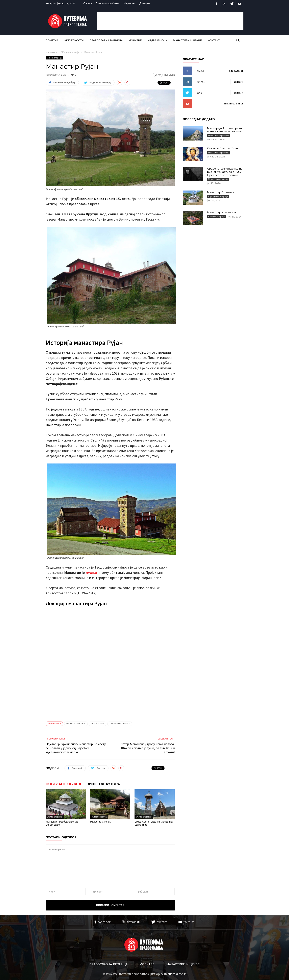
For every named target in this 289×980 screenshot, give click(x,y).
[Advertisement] (170, 21)
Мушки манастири (76, 724)
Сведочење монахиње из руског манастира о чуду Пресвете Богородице (225, 172)
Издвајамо (157, 40)
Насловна (51, 52)
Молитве (135, 40)
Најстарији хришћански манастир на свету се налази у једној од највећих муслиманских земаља (76, 748)
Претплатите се (234, 104)
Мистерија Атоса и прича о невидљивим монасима (224, 130)
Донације (144, 3)
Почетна (52, 40)
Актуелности (74, 40)
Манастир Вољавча (221, 192)
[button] (238, 40)
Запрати (239, 82)
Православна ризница (106, 40)
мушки (91, 572)
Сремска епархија (217, 217)
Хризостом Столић (120, 724)
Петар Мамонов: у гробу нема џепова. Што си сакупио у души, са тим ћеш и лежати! (148, 748)
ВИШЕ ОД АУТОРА (103, 784)
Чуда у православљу (218, 179)
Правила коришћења (108, 3)
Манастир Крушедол (221, 212)
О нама (88, 3)
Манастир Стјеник (100, 822)
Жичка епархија (70, 52)
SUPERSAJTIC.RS (177, 974)
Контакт (214, 40)
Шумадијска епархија (218, 196)
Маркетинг (129, 3)
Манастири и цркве (187, 40)
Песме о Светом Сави (222, 148)
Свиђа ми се (236, 71)
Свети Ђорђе (98, 724)
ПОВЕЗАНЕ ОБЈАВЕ (64, 784)
